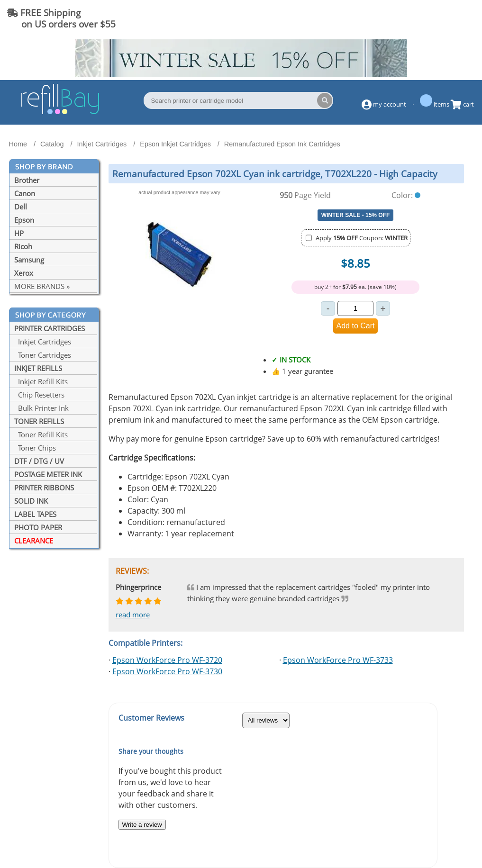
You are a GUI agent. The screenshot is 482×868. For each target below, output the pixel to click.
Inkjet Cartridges (43, 342)
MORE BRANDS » (42, 286)
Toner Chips (35, 448)
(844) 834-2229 (437, 18)
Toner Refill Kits (41, 434)
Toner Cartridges (43, 355)
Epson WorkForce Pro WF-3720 (167, 660)
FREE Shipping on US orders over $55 (61, 18)
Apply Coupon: (362, 238)
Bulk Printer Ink (41, 408)
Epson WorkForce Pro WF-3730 (167, 671)
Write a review (142, 825)
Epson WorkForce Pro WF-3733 (338, 660)
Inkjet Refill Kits (41, 381)
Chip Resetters (39, 395)
